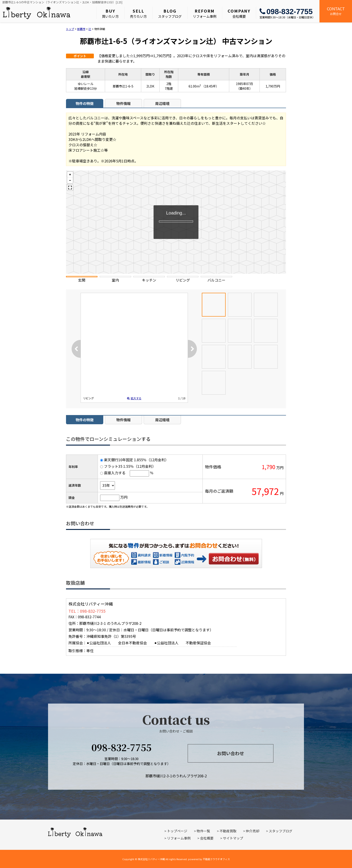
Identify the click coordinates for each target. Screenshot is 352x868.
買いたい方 (110, 13)
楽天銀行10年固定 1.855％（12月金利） (136, 460)
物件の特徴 (85, 103)
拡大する (134, 398)
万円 (124, 497)
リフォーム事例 (205, 13)
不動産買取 (228, 831)
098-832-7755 (286, 12)
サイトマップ (233, 838)
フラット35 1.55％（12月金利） (130, 466)
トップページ (177, 831)
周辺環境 (162, 103)
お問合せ (336, 11)
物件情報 (123, 103)
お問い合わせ (234, 559)
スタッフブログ (170, 13)
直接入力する (115, 473)
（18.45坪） (210, 86)
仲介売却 (253, 831)
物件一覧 (203, 831)
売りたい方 (138, 13)
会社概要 (239, 13)
